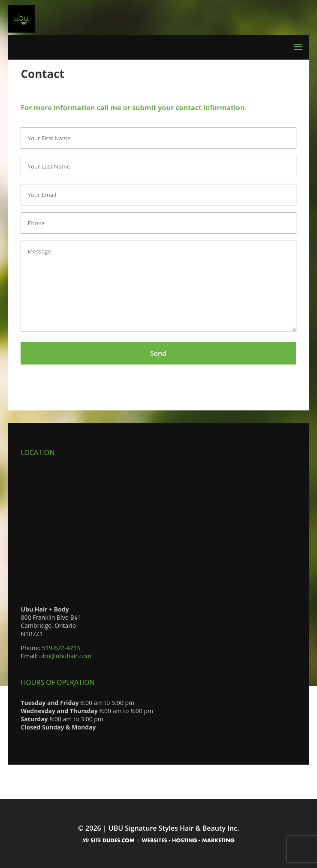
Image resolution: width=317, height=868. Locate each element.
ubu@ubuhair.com (65, 656)
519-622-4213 (61, 648)
